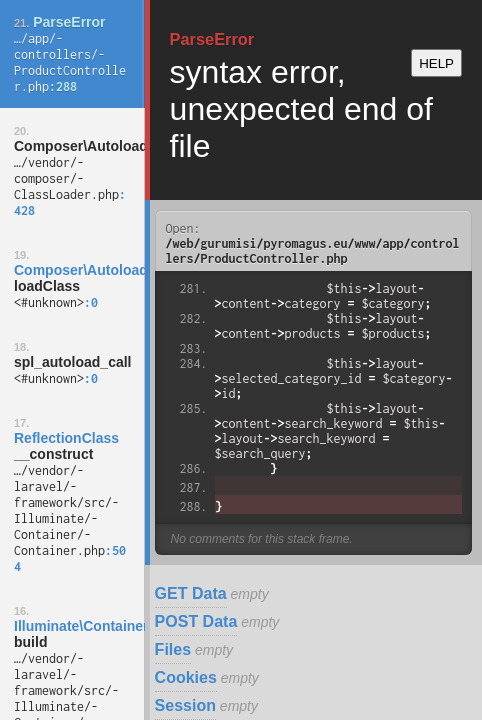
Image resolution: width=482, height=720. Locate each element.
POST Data (196, 621)
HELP (436, 63)
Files (173, 649)
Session (185, 705)
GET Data (191, 593)
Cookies (186, 677)
